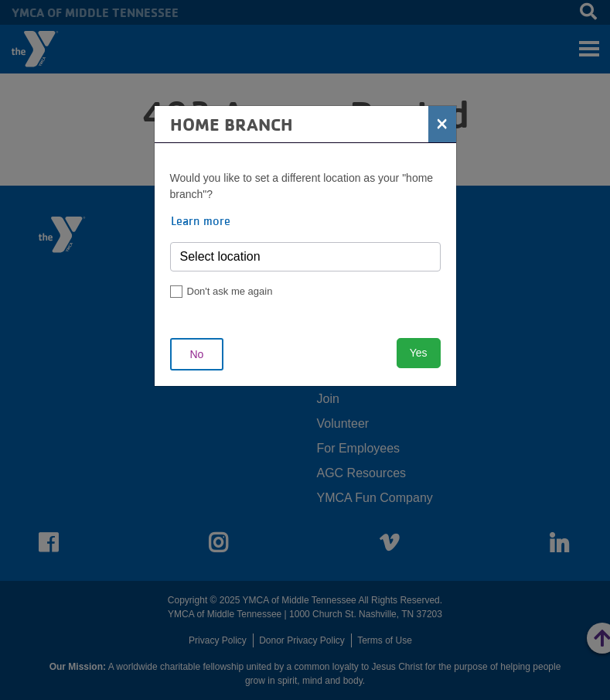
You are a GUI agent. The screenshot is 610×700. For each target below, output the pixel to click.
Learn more (201, 220)
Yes (419, 353)
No (197, 354)
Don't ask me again (230, 291)
